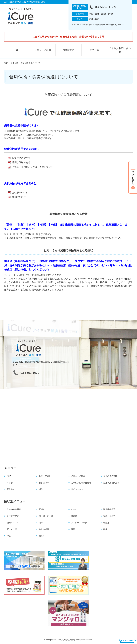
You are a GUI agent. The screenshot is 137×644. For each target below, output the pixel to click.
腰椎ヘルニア (13, 523)
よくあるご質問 (110, 476)
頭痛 (105, 529)
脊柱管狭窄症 (13, 516)
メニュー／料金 (43, 50)
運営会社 (11, 489)
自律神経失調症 (14, 509)
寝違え (106, 523)
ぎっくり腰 (12, 529)
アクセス (94, 50)
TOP (17, 50)
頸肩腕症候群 (109, 509)
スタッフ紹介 (45, 476)
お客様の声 (69, 50)
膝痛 (73, 529)
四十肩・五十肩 (46, 516)
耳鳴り (42, 509)
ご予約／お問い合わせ (120, 50)
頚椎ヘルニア (109, 516)
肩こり (42, 536)
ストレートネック (79, 523)
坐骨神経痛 (44, 529)
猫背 (41, 523)
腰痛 (9, 536)
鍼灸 (41, 489)
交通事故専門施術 (111, 483)
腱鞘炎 (74, 516)
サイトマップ (77, 489)
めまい (74, 509)
